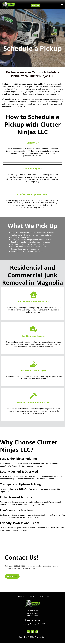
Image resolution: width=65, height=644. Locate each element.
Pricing (31, 597)
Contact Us (19, 597)
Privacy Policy (45, 597)
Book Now (36, 5)
